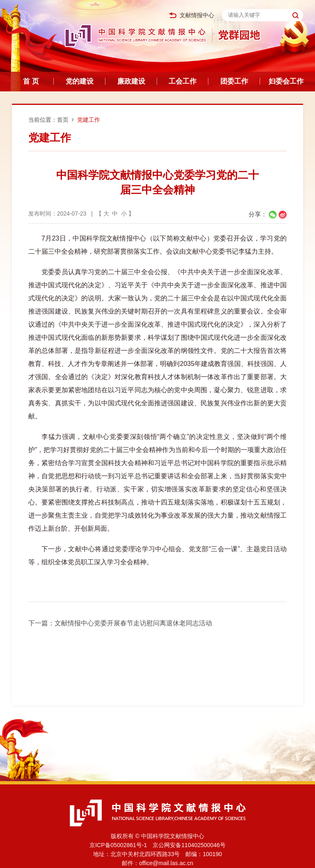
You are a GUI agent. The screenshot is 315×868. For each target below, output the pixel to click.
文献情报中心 (192, 15)
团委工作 (234, 81)
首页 (63, 120)
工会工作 (183, 81)
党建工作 (89, 120)
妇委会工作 (286, 81)
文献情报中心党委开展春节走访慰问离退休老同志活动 (133, 623)
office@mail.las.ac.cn (166, 863)
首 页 (31, 81)
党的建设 (80, 81)
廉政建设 (131, 81)
